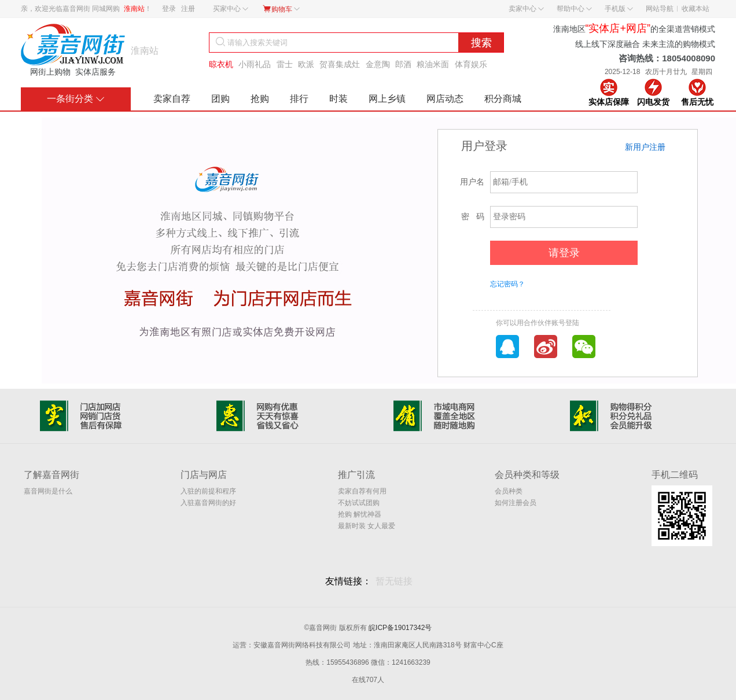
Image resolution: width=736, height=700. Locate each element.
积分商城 (503, 99)
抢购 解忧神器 (360, 514)
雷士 (285, 64)
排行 (299, 99)
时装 (338, 99)
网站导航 (660, 9)
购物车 (281, 9)
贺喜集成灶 (340, 64)
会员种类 (509, 491)
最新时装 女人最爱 (367, 526)
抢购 (260, 99)
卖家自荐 (172, 99)
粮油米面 (433, 64)
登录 (169, 9)
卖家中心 (526, 9)
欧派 (306, 64)
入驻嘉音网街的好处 (208, 504)
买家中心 (231, 9)
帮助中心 (574, 9)
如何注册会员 (516, 503)
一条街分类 (76, 99)
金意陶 (378, 64)
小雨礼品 (255, 64)
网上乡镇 (387, 99)
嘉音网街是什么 (48, 491)
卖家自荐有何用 (362, 491)
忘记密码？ (507, 284)
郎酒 (403, 64)
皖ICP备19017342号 (400, 628)
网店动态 (445, 99)
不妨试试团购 (359, 503)
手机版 (619, 9)
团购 (220, 99)
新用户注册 (645, 147)
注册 (188, 9)
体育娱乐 (471, 64)
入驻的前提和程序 (208, 491)
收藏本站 (695, 9)
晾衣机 (221, 64)
